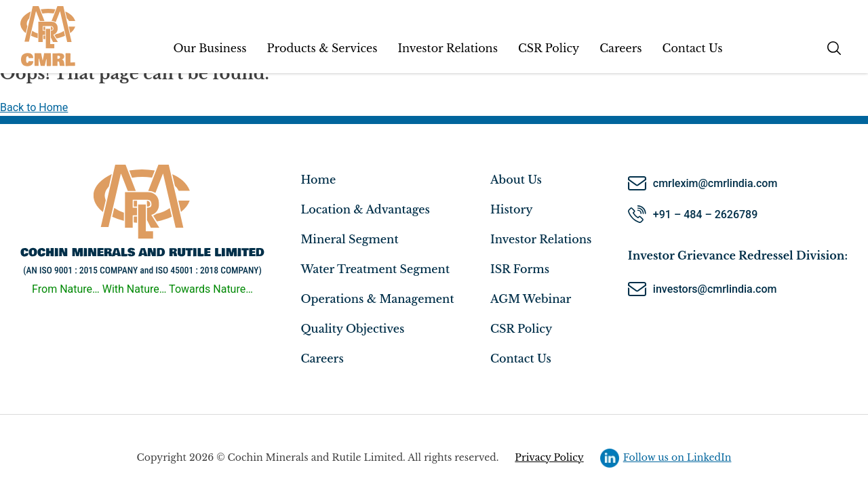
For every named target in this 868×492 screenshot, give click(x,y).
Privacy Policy (549, 457)
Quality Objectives (352, 329)
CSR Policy (549, 48)
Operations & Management (377, 299)
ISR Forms (520, 269)
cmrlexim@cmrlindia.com (715, 183)
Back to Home (34, 107)
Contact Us (693, 48)
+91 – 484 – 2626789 (705, 214)
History (512, 209)
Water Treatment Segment (375, 269)
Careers (620, 48)
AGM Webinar (531, 299)
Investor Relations (448, 48)
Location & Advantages (365, 209)
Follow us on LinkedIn (666, 457)
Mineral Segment (349, 239)
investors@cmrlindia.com (716, 289)
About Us (516, 180)
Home (318, 180)
